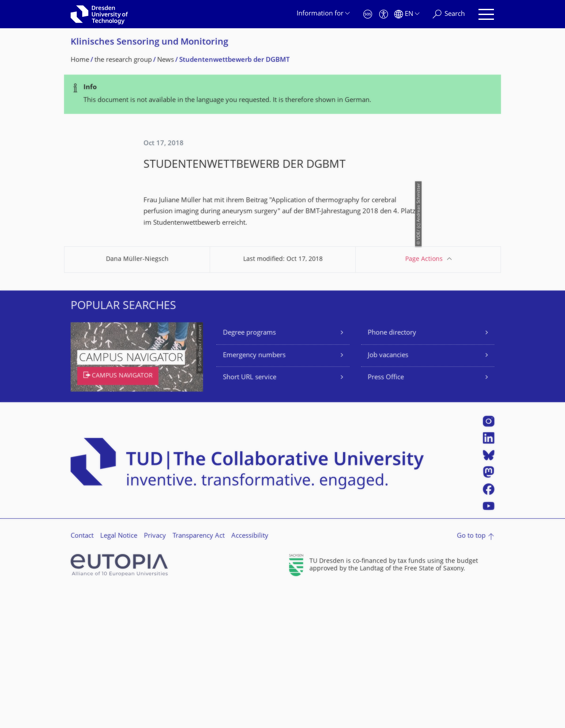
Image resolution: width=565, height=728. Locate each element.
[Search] (449, 14)
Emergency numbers (254, 494)
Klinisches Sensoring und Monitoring (149, 43)
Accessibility (250, 675)
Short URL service (250, 516)
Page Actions (424, 398)
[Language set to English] (407, 14)
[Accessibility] (384, 14)
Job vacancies (388, 494)
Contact (82, 675)
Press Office (386, 516)
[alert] (282, 94)
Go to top (471, 675)
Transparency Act (199, 675)
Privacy (155, 675)
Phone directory (392, 472)
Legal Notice (119, 675)
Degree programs (249, 472)
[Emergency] (368, 14)
